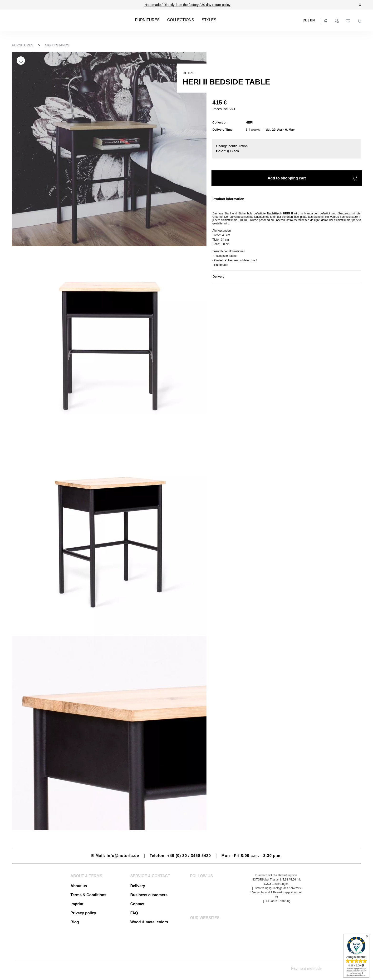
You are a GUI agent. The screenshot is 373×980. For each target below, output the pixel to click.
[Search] (326, 20)
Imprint (77, 904)
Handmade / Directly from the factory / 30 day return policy (187, 5)
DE (305, 20)
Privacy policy (83, 913)
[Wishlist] (349, 20)
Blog (75, 922)
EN (312, 20)
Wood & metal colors (149, 922)
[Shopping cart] (360, 20)
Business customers (149, 895)
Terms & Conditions (88, 895)
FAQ (134, 913)
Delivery (138, 886)
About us (79, 886)
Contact (137, 904)
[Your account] (337, 20)
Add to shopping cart (312, 179)
